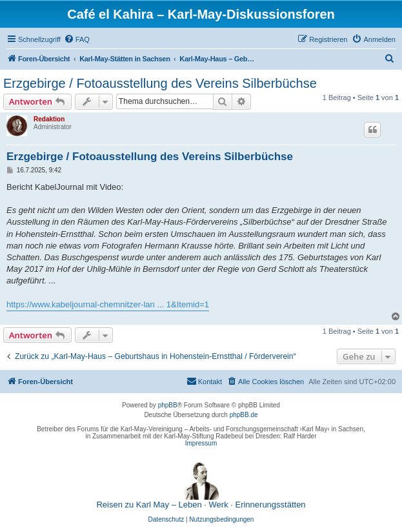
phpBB (168, 405)
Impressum (201, 443)
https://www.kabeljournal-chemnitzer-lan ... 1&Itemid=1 (108, 304)
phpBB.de (244, 415)
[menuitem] (77, 39)
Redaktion (49, 119)
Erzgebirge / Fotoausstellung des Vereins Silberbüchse (160, 83)
